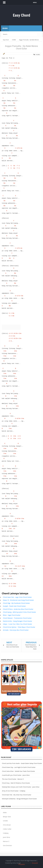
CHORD (37, 55)
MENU (35, 3)
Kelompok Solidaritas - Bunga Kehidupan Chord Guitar (19, 799)
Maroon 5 (6, 841)
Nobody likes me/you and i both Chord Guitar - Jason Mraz (21, 787)
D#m (16, 544)
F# (16, 566)
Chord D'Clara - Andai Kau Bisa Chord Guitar (18, 609)
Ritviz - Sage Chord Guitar (12, 615)
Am (19, 63)
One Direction (7, 845)
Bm (15, 273)
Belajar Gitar (7, 817)
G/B (16, 63)
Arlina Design (17, 863)
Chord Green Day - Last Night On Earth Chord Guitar (19, 767)
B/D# (16, 333)
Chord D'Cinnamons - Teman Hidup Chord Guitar (31, 647)
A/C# (19, 296)
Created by (13, 863)
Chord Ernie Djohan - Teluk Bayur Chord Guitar (19, 627)
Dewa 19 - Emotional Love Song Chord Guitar (18, 600)
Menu (5, 28)
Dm (4, 86)
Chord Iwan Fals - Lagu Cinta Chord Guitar (17, 597)
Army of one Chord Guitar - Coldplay (14, 791)
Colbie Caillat (7, 829)
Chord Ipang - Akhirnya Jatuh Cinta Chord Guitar (19, 612)
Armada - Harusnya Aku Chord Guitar (16, 630)
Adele (5, 813)
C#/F (20, 566)
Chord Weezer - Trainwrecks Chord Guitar (17, 618)
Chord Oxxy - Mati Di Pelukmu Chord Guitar (16, 783)
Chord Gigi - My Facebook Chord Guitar (16, 603)
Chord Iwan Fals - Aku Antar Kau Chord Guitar (17, 795)
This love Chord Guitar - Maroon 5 (13, 779)
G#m (16, 351)
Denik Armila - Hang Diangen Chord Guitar (18, 621)
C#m (20, 333)
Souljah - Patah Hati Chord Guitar (14, 606)
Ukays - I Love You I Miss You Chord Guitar (17, 624)
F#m (5, 356)
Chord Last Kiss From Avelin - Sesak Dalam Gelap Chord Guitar (22, 763)
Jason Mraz (7, 837)
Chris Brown (7, 825)
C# (14, 529)
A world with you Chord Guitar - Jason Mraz (16, 775)
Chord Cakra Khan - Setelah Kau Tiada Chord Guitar (18, 771)
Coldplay (6, 833)
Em (15, 81)
